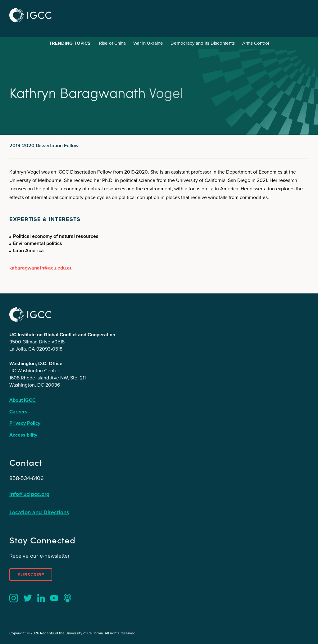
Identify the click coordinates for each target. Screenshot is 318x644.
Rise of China (112, 43)
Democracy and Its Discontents (203, 43)
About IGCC (23, 400)
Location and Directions (39, 512)
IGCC (30, 15)
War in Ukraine (148, 43)
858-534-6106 (27, 478)
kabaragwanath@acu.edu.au (41, 268)
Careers (18, 412)
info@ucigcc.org (30, 494)
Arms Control (256, 43)
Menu (302, 14)
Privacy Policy (25, 423)
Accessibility (23, 435)
